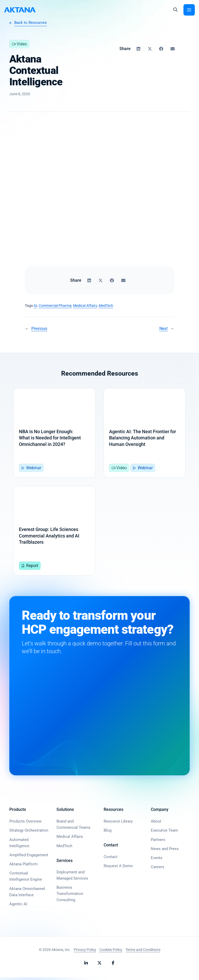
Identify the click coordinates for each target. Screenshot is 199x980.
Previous (39, 329)
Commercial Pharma (55, 306)
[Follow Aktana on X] (99, 965)
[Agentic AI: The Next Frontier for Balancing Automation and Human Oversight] (145, 433)
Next (164, 329)
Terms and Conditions (143, 952)
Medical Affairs (85, 306)
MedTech (106, 306)
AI (35, 306)
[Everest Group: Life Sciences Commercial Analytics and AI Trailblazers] (54, 533)
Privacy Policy (85, 952)
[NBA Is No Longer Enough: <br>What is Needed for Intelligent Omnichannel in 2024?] (54, 433)
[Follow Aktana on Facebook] (113, 965)
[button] (175, 10)
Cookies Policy (111, 952)
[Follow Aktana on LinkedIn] (86, 965)
